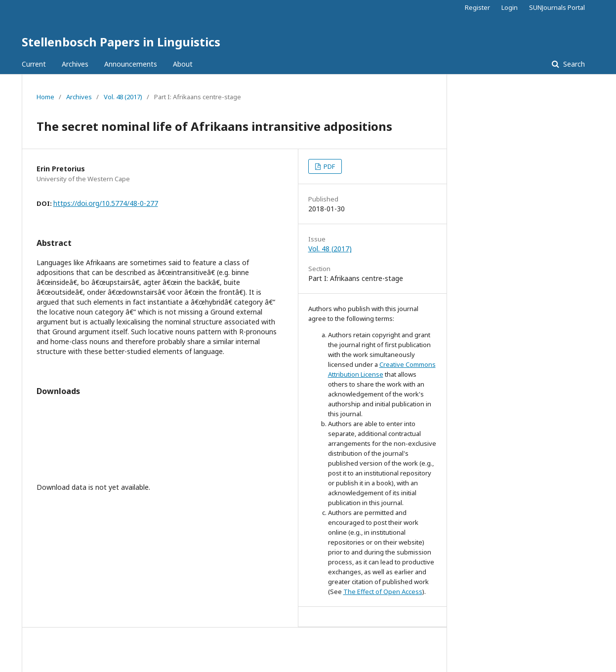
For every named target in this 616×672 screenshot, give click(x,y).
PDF (329, 166)
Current (34, 64)
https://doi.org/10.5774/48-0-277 (106, 203)
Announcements (131, 64)
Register (477, 7)
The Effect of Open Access (383, 592)
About (183, 64)
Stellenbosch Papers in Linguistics (121, 42)
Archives (75, 64)
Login (510, 7)
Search (573, 64)
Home (45, 97)
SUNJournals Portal (557, 7)
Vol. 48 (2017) (123, 97)
